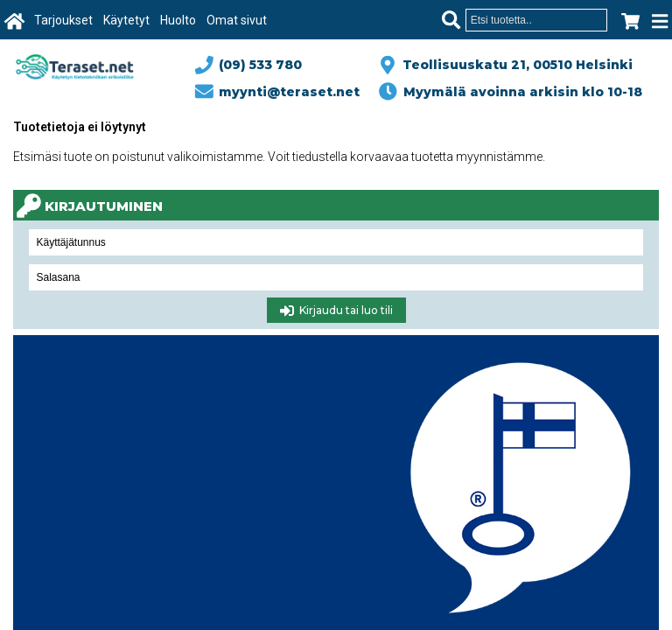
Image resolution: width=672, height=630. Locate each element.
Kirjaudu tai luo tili (336, 311)
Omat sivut (237, 20)
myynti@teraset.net (278, 92)
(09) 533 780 (249, 65)
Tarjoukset (63, 20)
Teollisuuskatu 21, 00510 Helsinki (514, 65)
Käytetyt (126, 20)
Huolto (178, 20)
